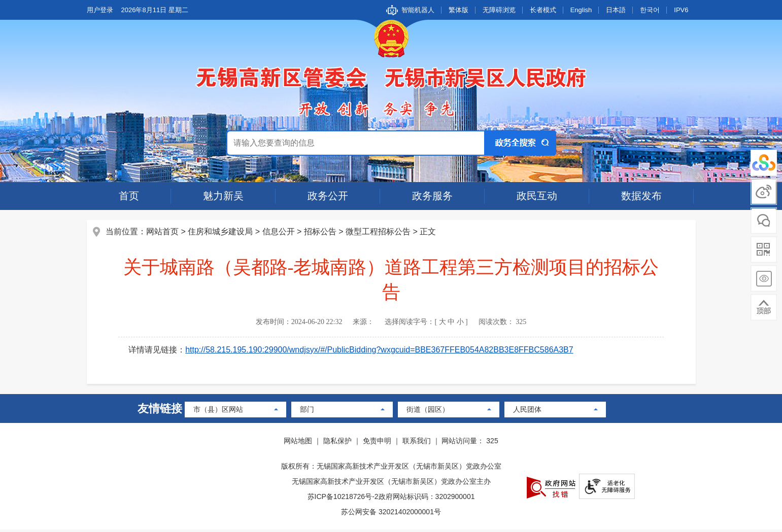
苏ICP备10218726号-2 (343, 499)
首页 (129, 196)
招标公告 (321, 233)
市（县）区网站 (218, 412)
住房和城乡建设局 (222, 233)
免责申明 (377, 443)
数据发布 (641, 196)
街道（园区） (428, 412)
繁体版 (458, 10)
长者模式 (543, 10)
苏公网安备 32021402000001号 (391, 514)
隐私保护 (337, 443)
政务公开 (328, 196)
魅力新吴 (223, 196)
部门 (307, 412)
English (581, 10)
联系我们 (417, 443)
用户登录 (100, 10)
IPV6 (681, 10)
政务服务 (432, 196)
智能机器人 (418, 10)
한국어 (650, 10)
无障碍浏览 (499, 10)
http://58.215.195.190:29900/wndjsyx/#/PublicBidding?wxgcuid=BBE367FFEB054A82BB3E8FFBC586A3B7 (381, 351)
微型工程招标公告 (379, 233)
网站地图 (298, 443)
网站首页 (164, 233)
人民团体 (527, 412)
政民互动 (537, 196)
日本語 (616, 10)
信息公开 (280, 233)
